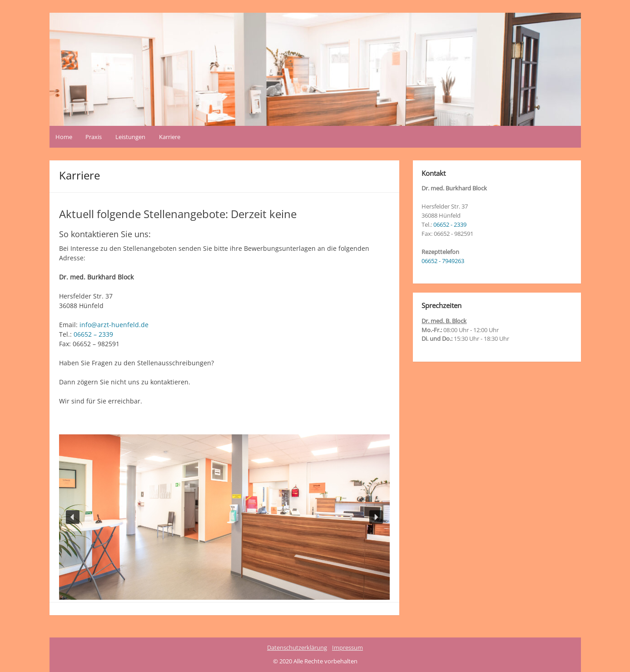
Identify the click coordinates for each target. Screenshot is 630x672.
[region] (224, 517)
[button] (73, 517)
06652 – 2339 (93, 334)
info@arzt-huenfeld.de (114, 325)
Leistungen (130, 137)
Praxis (94, 137)
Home (64, 137)
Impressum (347, 647)
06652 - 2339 (450, 224)
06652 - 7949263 (443, 261)
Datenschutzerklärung (297, 647)
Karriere (170, 137)
